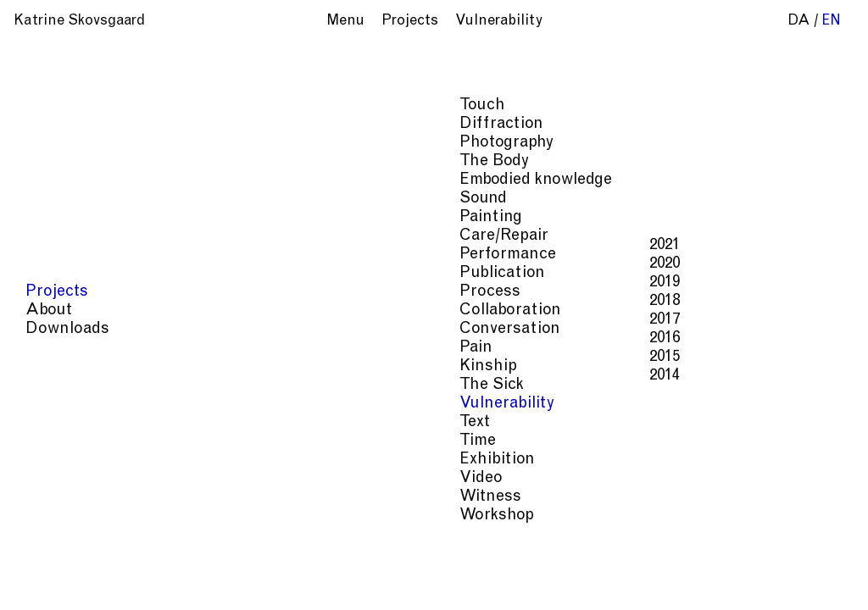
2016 (232, 338)
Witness (58, 497)
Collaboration (78, 311)
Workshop (64, 516)
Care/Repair (72, 236)
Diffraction (69, 124)
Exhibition (65, 460)
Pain (44, 348)
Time (45, 441)
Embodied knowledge (103, 180)
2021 (232, 245)
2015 (232, 357)
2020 (232, 264)
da (799, 22)
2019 (232, 283)
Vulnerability (75, 404)
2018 (232, 301)
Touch (50, 105)
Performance (75, 255)
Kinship (56, 366)
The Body (62, 161)
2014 (232, 376)
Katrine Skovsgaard (79, 22)
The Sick (59, 385)
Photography (74, 143)
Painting (58, 217)
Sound (51, 199)
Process (58, 292)
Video (49, 478)
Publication (70, 273)
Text (42, 422)
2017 (232, 320)
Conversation (78, 329)
